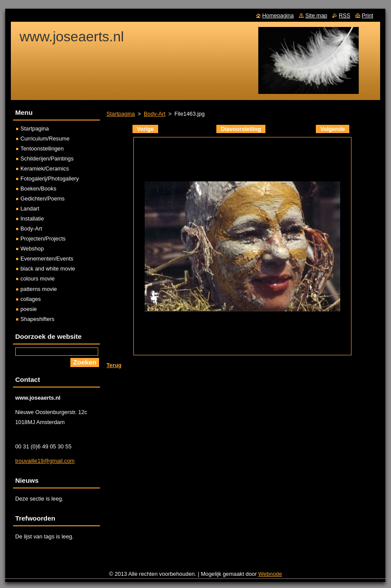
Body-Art (155, 114)
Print (368, 15)
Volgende (333, 129)
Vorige (145, 129)
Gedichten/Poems (43, 199)
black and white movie (48, 269)
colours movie (38, 279)
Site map (316, 15)
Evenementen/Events (47, 259)
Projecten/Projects (43, 239)
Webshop (32, 249)
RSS (345, 15)
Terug (114, 365)
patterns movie (39, 289)
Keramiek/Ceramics (45, 169)
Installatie (32, 219)
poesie (29, 309)
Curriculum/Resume (45, 139)
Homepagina (278, 15)
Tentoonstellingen (42, 149)
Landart (30, 209)
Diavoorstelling (241, 129)
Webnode (270, 574)
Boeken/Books (38, 189)
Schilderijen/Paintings (47, 159)
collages (31, 299)
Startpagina (121, 114)
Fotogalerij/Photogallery (50, 179)
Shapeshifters (37, 319)
